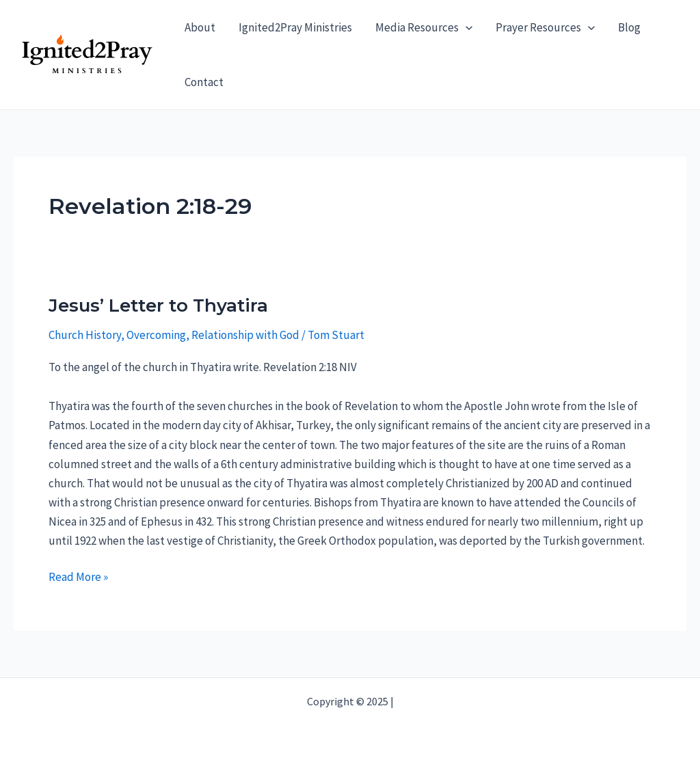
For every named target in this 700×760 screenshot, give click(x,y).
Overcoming (156, 335)
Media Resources (424, 27)
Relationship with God (245, 335)
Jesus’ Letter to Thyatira (158, 306)
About (200, 27)
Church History (85, 335)
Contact (204, 82)
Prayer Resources (545, 27)
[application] (466, 27)
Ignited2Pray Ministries (295, 27)
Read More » (78, 577)
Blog (629, 27)
